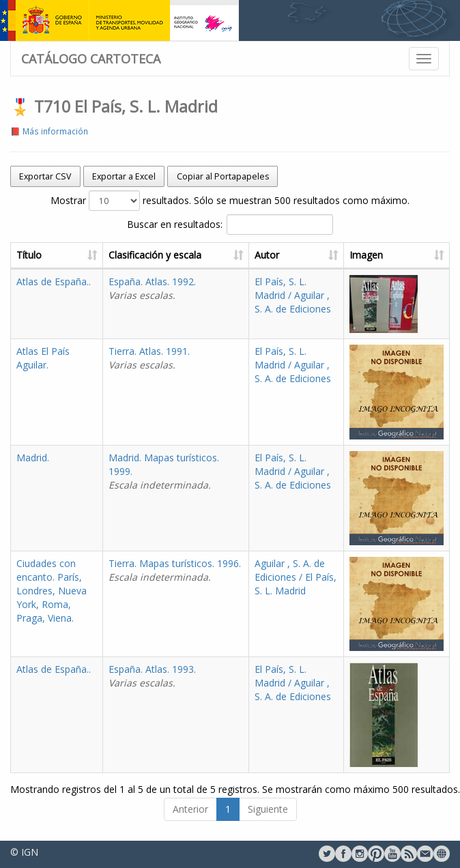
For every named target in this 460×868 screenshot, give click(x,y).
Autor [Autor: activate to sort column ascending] (267, 255)
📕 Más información (49, 131)
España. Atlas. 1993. (152, 676)
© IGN (24, 852)
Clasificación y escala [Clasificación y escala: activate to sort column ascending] (155, 255)
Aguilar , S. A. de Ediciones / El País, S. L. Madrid (296, 577)
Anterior (190, 809)
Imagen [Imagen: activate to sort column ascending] (366, 255)
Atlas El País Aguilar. (43, 358)
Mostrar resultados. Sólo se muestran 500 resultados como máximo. (230, 201)
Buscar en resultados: (230, 225)
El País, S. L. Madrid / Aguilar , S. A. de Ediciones (293, 295)
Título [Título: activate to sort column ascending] (29, 255)
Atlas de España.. (54, 281)
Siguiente (268, 809)
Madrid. (33, 458)
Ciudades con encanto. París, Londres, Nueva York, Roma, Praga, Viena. (52, 591)
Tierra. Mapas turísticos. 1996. (175, 570)
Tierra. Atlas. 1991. (149, 358)
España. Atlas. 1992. (152, 288)
